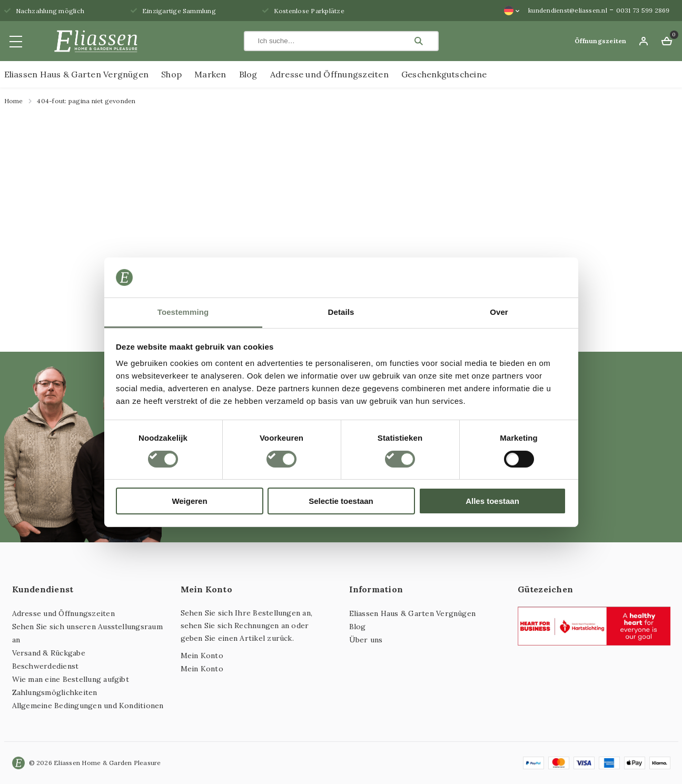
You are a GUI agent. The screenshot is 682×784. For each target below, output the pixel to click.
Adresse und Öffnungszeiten (329, 74)
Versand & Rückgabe (49, 653)
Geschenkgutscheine (444, 74)
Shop (171, 74)
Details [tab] (341, 312)
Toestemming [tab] (183, 312)
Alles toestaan (492, 501)
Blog (248, 74)
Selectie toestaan (341, 501)
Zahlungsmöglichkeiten (55, 692)
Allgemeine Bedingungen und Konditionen (88, 706)
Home (14, 101)
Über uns (366, 640)
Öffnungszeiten (600, 41)
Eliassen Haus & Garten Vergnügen (77, 74)
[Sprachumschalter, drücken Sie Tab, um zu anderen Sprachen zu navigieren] (512, 11)
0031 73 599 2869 (643, 10)
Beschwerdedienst (46, 666)
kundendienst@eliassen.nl (568, 10)
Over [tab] (499, 312)
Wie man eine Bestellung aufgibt (71, 679)
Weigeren (189, 501)
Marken (210, 74)
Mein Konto (202, 656)
